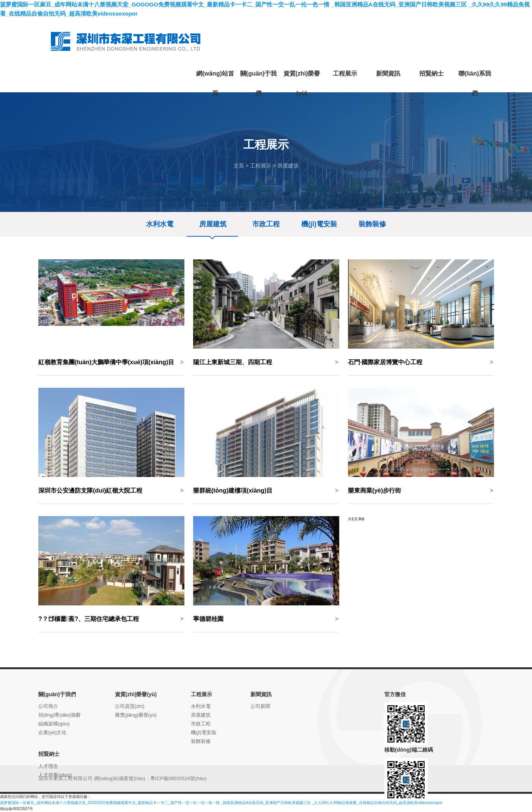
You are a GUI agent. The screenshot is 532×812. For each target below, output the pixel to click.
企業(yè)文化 (52, 732)
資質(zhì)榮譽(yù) (136, 694)
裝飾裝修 (372, 224)
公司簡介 (48, 706)
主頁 (239, 166)
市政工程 (266, 224)
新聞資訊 (261, 694)
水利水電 (160, 224)
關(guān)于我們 (57, 694)
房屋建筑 (288, 166)
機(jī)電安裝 (319, 224)
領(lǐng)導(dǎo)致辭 (60, 715)
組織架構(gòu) (54, 724)
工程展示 (261, 166)
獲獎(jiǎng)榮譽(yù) (136, 715)
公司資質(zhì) (130, 706)
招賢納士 (49, 754)
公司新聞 (260, 706)
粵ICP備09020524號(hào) (179, 778)
